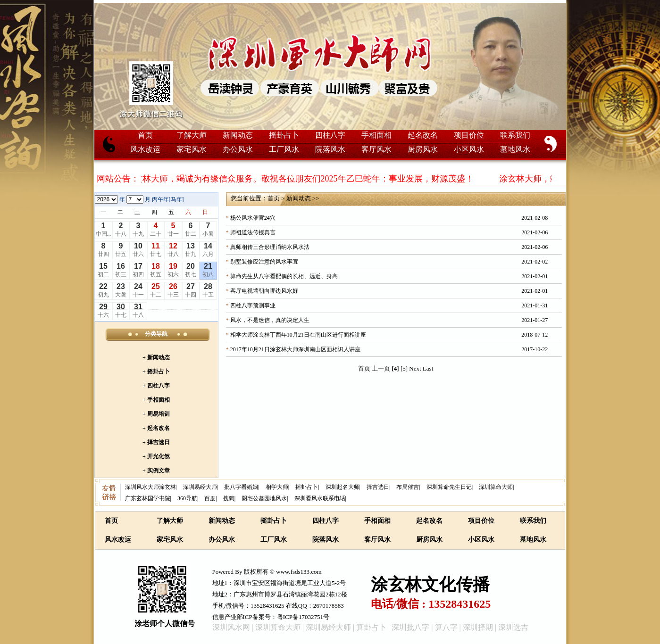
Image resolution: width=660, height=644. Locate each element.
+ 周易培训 (156, 414)
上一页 (381, 368)
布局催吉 (408, 487)
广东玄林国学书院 (148, 498)
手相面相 (376, 135)
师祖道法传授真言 (253, 232)
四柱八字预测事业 (253, 305)
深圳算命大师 (496, 487)
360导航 (187, 498)
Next (415, 368)
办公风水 (238, 149)
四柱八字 (330, 135)
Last (428, 368)
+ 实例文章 (156, 471)
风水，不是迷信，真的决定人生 (270, 320)
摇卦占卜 (284, 135)
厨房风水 (423, 149)
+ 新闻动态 (156, 357)
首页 (145, 135)
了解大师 (192, 135)
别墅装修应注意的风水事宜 (264, 262)
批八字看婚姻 (241, 487)
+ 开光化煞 (156, 456)
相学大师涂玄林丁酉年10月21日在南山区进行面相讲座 (298, 335)
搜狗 (229, 498)
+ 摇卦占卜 (156, 372)
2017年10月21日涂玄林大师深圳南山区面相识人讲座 (295, 349)
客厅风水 (376, 149)
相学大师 (277, 487)
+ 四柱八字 (156, 386)
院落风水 (330, 149)
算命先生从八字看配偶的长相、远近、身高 (284, 276)
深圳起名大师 (343, 487)
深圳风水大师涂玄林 (150, 487)
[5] (404, 368)
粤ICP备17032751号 (303, 617)
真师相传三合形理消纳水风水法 (270, 247)
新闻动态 (238, 135)
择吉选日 (378, 487)
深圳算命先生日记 (449, 487)
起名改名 (423, 135)
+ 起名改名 (156, 428)
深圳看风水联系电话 (320, 498)
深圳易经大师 (200, 487)
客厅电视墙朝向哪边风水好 (264, 291)
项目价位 (469, 135)
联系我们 (515, 135)
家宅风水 (192, 149)
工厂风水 (284, 149)
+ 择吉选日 (156, 442)
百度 (210, 498)
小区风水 (469, 149)
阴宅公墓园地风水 (264, 498)
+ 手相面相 (156, 400)
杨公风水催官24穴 (253, 218)
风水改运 (145, 149)
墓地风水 (515, 149)
